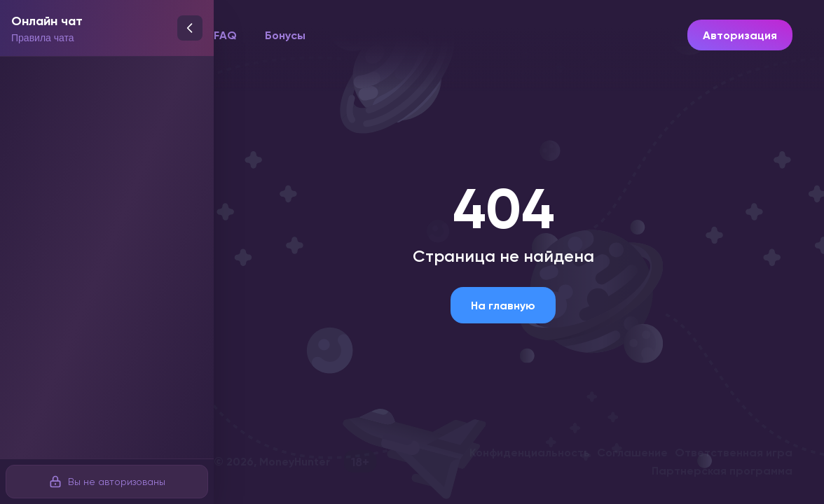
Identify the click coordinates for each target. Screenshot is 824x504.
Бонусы (285, 35)
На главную (503, 305)
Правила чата (43, 38)
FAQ (225, 35)
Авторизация (740, 35)
